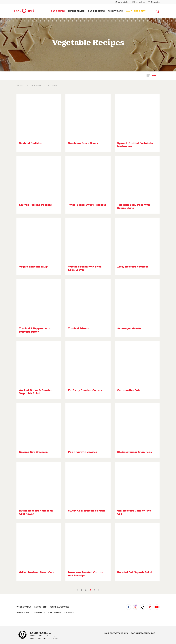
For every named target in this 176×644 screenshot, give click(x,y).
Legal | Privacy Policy (38, 638)
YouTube (157, 607)
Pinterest (150, 607)
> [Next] (99, 590)
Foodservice (55, 612)
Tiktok (143, 607)
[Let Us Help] (139, 2)
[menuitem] (58, 11)
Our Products (96, 11)
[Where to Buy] (122, 2)
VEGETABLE (54, 86)
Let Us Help (40, 607)
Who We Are (115, 11)
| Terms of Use (52, 638)
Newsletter (23, 612)
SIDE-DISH (36, 86)
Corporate (39, 612)
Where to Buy (24, 607)
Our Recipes (58, 11)
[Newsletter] (154, 2)
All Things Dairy (136, 11)
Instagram (136, 607)
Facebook (128, 607)
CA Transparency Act (143, 633)
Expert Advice (76, 11)
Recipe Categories (59, 607)
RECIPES (20, 86)
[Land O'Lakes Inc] (42, 633)
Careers (69, 612)
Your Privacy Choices (116, 633)
